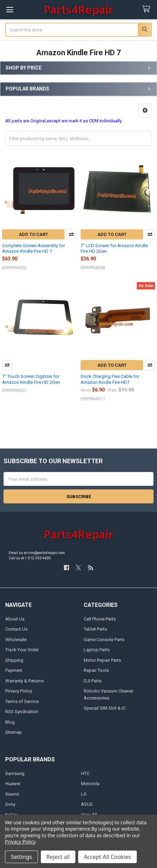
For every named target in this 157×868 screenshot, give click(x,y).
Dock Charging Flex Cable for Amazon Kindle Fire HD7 (110, 379)
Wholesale (16, 640)
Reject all (58, 857)
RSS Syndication (22, 712)
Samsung (15, 773)
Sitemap (14, 732)
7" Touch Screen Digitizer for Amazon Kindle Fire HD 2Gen (31, 379)
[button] (145, 110)
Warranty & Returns (24, 681)
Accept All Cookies (107, 857)
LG (84, 794)
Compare (71, 234)
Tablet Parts (95, 629)
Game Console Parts (104, 640)
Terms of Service (22, 701)
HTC (85, 773)
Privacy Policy (19, 691)
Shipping (14, 660)
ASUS (87, 804)
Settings (21, 857)
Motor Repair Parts (102, 660)
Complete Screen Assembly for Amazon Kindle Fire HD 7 (33, 248)
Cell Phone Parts (100, 619)
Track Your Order (22, 650)
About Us (15, 619)
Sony (10, 804)
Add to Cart (33, 234)
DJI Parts (93, 681)
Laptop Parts (97, 650)
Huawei (13, 784)
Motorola (90, 784)
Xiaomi (12, 794)
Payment (14, 670)
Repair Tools (96, 670)
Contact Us (16, 629)
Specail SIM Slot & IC (105, 708)
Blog (10, 722)
